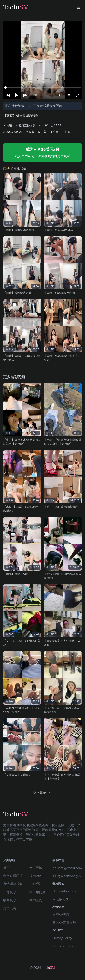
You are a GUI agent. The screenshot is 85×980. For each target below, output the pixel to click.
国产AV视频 (61, 915)
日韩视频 (10, 892)
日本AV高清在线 (64, 923)
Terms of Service (64, 946)
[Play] (17, 95)
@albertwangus (66, 876)
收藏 (30, 132)
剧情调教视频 (13, 884)
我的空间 (36, 900)
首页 (6, 868)
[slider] (42, 88)
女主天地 (36, 868)
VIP (31, 106)
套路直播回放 (25, 126)
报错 (66, 132)
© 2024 (36, 968)
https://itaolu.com (65, 891)
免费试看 (10, 908)
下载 (42, 132)
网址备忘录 (60, 899)
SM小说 (35, 884)
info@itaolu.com (67, 868)
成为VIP (35, 876)
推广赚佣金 (37, 892)
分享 (54, 132)
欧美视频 (10, 900)
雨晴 (8, 126)
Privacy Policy (62, 938)
